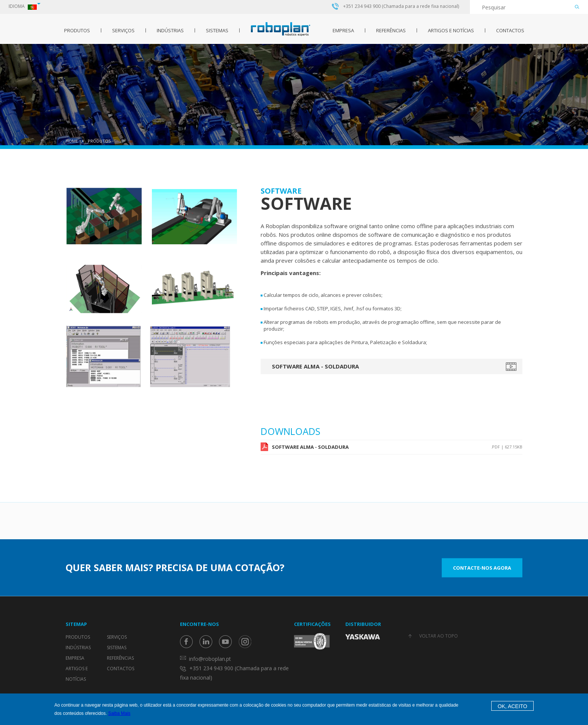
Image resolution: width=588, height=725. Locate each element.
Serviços (123, 30)
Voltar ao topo (439, 636)
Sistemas (217, 30)
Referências (391, 30)
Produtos (77, 30)
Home (72, 141)
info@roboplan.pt (210, 659)
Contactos (510, 30)
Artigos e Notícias (451, 30)
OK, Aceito (512, 706)
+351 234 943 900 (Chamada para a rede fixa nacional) (401, 6)
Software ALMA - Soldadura (315, 366)
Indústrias (170, 30)
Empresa (343, 30)
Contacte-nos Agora (482, 567)
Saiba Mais (119, 713)
